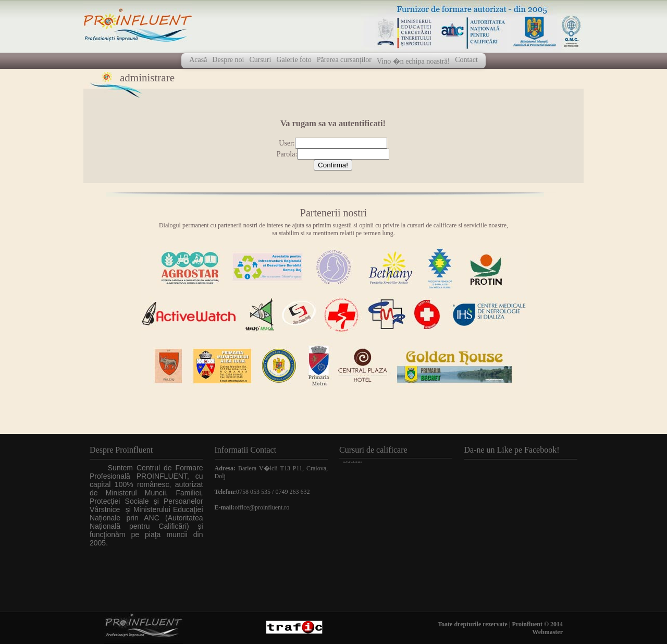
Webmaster (547, 632)
